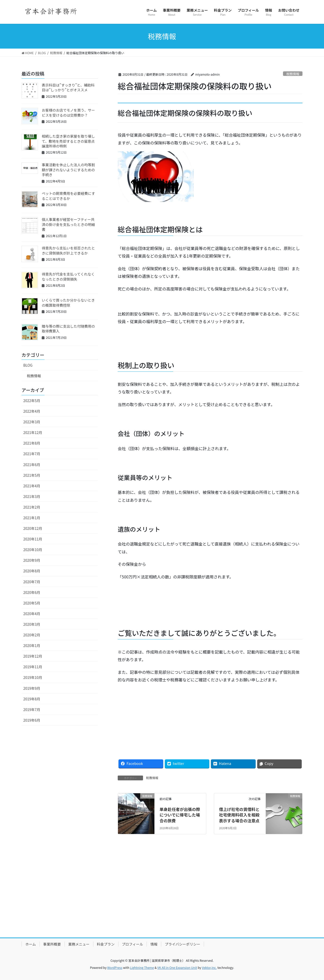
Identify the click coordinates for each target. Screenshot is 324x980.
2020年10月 (33, 550)
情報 (154, 944)
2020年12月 (33, 528)
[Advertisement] (162, 894)
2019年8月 (32, 699)
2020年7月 (32, 582)
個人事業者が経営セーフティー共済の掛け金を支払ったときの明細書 (68, 224)
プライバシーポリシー (183, 944)
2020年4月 (32, 614)
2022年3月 (32, 422)
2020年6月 (32, 592)
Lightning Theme (142, 967)
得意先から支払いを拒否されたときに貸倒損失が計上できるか (68, 251)
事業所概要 (52, 944)
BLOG (28, 365)
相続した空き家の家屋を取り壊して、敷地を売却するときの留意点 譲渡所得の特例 (70, 141)
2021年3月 (32, 496)
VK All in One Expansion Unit (177, 967)
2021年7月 (32, 454)
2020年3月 (32, 624)
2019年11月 (33, 667)
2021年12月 (33, 432)
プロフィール (133, 944)
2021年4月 (32, 486)
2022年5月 (32, 401)
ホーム (31, 944)
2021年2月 (32, 507)
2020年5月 (32, 603)
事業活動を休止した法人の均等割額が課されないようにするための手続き (68, 170)
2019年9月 (32, 688)
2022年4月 (32, 411)
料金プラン (106, 944)
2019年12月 (33, 656)
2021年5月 (32, 475)
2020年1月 (32, 645)
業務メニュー (79, 944)
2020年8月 (32, 571)
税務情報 (293, 74)
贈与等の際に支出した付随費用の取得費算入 (68, 329)
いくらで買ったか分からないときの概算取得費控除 (68, 303)
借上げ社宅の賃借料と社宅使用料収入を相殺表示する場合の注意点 (239, 815)
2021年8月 (32, 443)
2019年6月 (32, 720)
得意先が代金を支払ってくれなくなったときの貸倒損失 (68, 277)
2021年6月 (32, 465)
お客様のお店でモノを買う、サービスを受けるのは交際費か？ (68, 113)
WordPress (115, 967)
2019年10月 (33, 677)
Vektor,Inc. (209, 967)
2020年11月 (33, 539)
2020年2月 (32, 635)
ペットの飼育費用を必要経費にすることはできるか (68, 196)
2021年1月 (32, 518)
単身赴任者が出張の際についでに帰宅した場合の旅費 (180, 815)
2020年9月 (32, 560)
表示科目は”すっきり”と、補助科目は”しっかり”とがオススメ (68, 88)
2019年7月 (32, 710)
